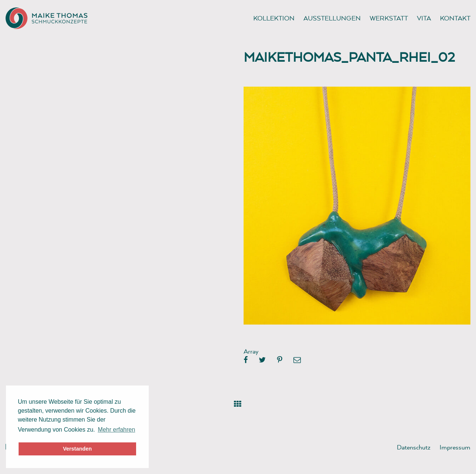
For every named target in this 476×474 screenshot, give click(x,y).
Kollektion (274, 18)
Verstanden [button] (77, 449)
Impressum (455, 447)
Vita (424, 18)
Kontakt (455, 18)
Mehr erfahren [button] (117, 430)
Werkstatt (389, 18)
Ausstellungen (332, 18)
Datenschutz (414, 447)
